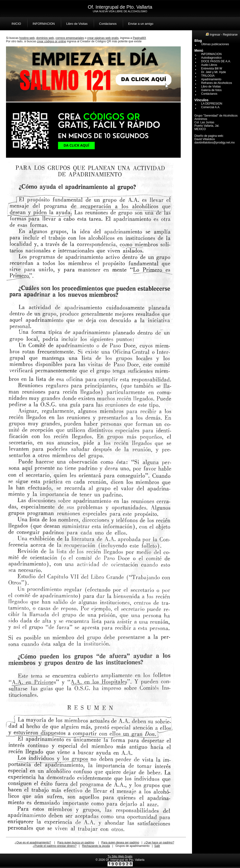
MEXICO (200, 129)
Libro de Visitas (77, 24)
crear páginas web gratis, (103, 38)
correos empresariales (70, 38)
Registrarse (230, 35)
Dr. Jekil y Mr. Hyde (213, 72)
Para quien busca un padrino (76, 843)
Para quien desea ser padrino (120, 843)
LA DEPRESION (212, 104)
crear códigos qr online (51, 41)
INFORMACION (44, 24)
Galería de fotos (211, 90)
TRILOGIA (208, 76)
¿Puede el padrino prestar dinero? (54, 846)
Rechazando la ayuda (96, 846)
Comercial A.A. (211, 107)
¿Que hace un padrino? (159, 843)
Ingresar (215, 35)
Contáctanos (108, 24)
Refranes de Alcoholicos (217, 83)
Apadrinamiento (211, 79)
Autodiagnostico (211, 58)
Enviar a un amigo (141, 24)
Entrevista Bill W (212, 69)
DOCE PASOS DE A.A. (216, 61)
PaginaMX (139, 38)
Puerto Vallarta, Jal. (207, 126)
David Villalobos (205, 139)
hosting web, (27, 38)
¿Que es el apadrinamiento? (33, 843)
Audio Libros (209, 65)
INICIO (16, 24)
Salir (157, 846)
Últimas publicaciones (215, 44)
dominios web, (45, 38)
